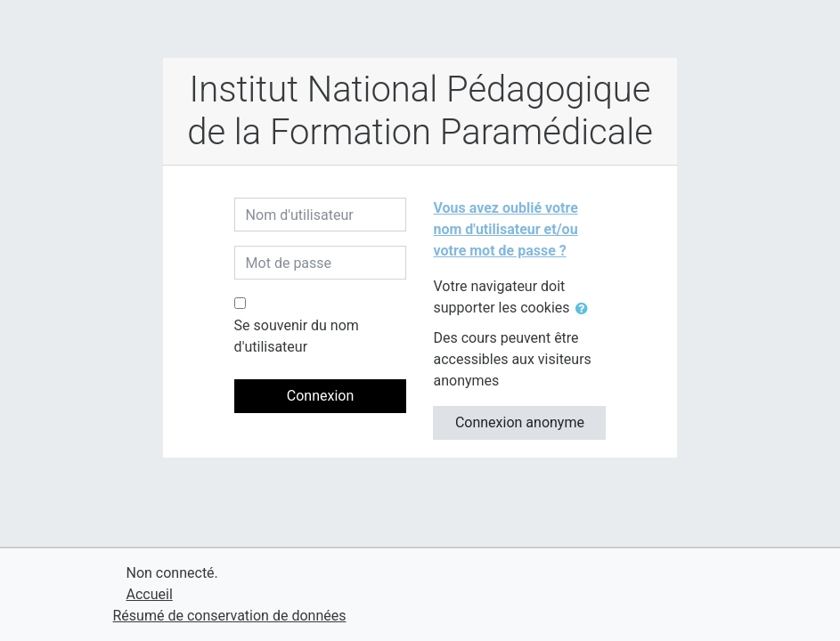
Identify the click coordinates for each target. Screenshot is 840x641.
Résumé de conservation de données (230, 616)
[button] (585, 309)
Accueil (150, 594)
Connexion (320, 396)
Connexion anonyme (520, 422)
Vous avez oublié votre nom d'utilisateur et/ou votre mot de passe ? (505, 229)
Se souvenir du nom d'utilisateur (297, 336)
